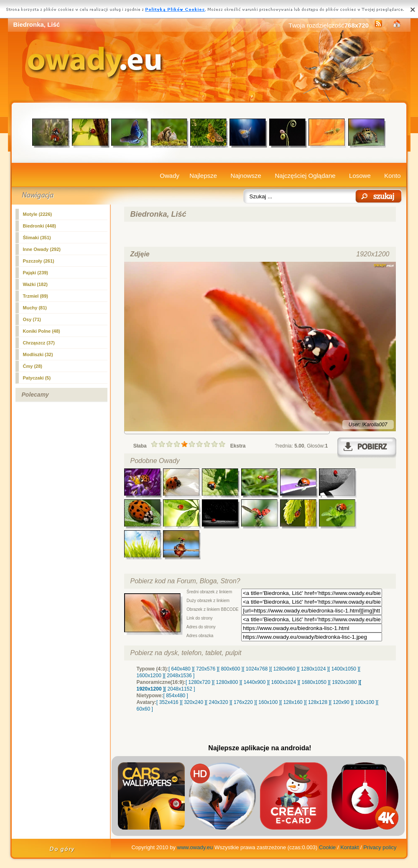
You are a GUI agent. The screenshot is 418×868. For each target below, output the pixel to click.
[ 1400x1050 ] (344, 669)
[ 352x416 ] (169, 702)
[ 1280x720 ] (199, 682)
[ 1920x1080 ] (345, 682)
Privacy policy (380, 847)
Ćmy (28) (33, 366)
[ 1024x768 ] (257, 669)
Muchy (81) (35, 308)
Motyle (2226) (38, 214)
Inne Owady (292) (42, 249)
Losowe (360, 176)
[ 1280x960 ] (284, 669)
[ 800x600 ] (231, 669)
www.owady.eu (195, 847)
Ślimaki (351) (37, 238)
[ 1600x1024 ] (284, 682)
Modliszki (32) (38, 354)
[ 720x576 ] (205, 669)
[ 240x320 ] (218, 702)
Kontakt (349, 847)
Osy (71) (32, 319)
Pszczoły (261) (39, 261)
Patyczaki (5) (37, 378)
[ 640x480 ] (181, 669)
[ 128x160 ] (293, 702)
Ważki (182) (36, 284)
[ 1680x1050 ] (314, 682)
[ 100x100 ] (365, 702)
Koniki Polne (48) (42, 331)
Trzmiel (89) (36, 296)
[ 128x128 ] (317, 702)
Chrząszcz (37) (39, 343)
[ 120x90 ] (341, 702)
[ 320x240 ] (193, 702)
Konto (392, 176)
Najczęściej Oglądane (305, 176)
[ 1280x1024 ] (313, 669)
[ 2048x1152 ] (180, 689)
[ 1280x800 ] (227, 682)
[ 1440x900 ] (255, 682)
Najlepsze (203, 176)
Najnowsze (246, 176)
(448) (40, 226)
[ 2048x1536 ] (180, 676)
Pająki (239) (36, 273)
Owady (169, 176)
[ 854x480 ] (176, 696)
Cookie (327, 847)
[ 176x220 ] (243, 702)
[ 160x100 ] (268, 702)
